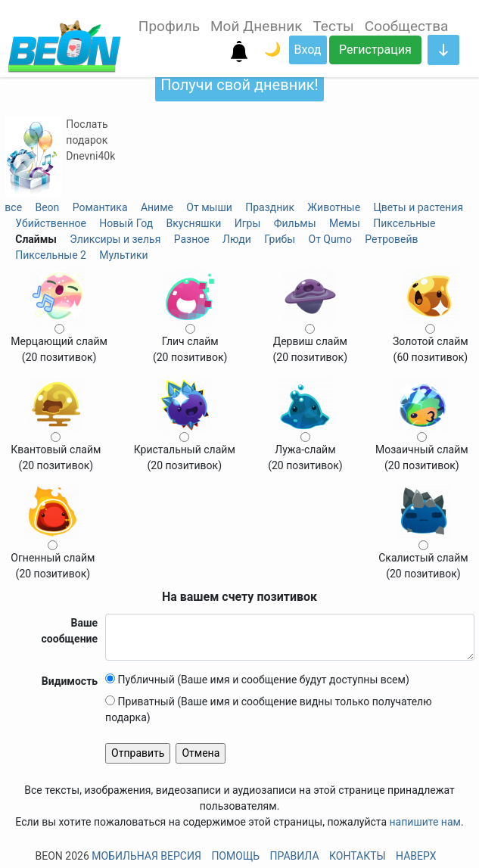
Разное (192, 239)
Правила (295, 856)
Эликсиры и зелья (115, 239)
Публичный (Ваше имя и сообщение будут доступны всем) (257, 680)
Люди (237, 239)
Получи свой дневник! (239, 85)
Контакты (358, 856)
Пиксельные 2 (51, 255)
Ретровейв (391, 239)
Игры (248, 223)
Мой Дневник (256, 26)
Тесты (333, 26)
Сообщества (407, 26)
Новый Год (126, 223)
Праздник (270, 207)
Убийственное (51, 223)
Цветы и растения (418, 207)
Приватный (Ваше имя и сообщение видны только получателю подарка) (269, 709)
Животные (334, 207)
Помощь (235, 856)
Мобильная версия (146, 856)
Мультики (123, 255)
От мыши (209, 207)
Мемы (345, 223)
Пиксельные (404, 223)
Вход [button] (308, 50)
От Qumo (330, 239)
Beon (47, 207)
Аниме (157, 207)
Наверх (416, 856)
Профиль (169, 26)
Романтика (100, 207)
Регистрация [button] (375, 50)
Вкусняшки (193, 223)
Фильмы (295, 223)
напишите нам (425, 822)
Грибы (280, 239)
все (13, 207)
